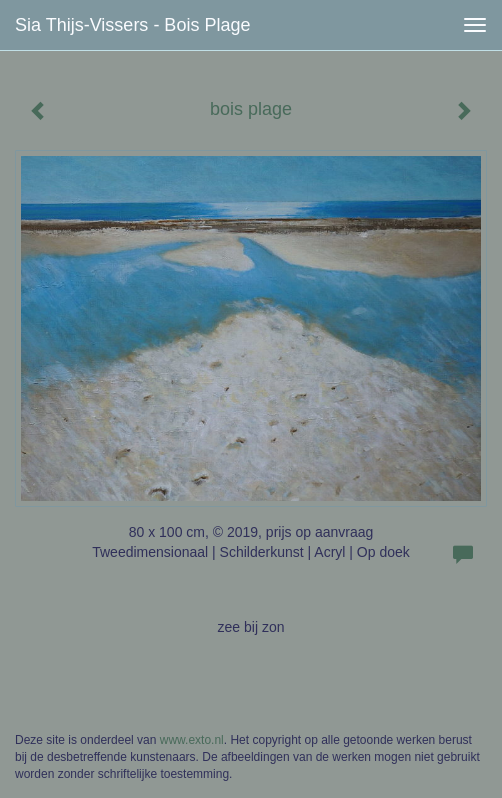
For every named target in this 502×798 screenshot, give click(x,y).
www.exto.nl (192, 740)
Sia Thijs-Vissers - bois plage (132, 25)
